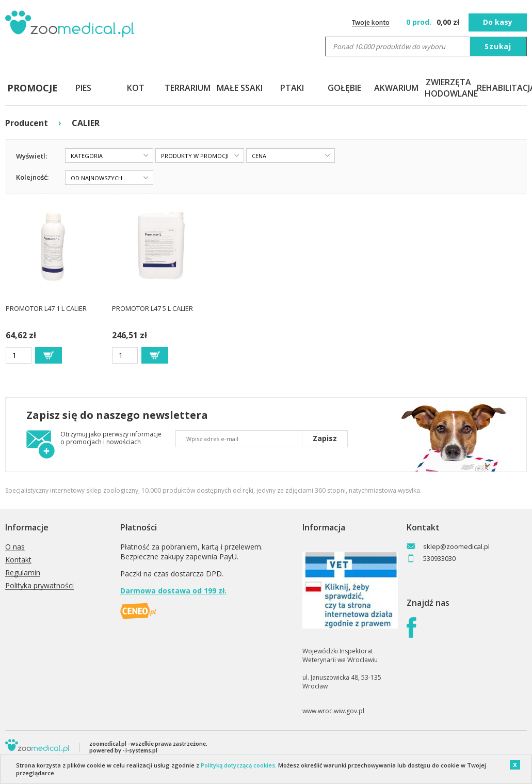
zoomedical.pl (108, 743)
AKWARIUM (396, 88)
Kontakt (18, 560)
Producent (27, 123)
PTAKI (292, 88)
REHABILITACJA (501, 88)
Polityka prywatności (39, 586)
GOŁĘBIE (344, 88)
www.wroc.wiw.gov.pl (333, 711)
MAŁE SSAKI (240, 88)
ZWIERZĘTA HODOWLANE (449, 88)
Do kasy (498, 22)
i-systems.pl (141, 750)
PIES (83, 88)
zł (434, 22)
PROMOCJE (31, 88)
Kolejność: (32, 177)
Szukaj (498, 46)
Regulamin (23, 573)
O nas (15, 547)
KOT (136, 88)
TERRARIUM (188, 88)
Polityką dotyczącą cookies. (239, 765)
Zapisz (325, 438)
